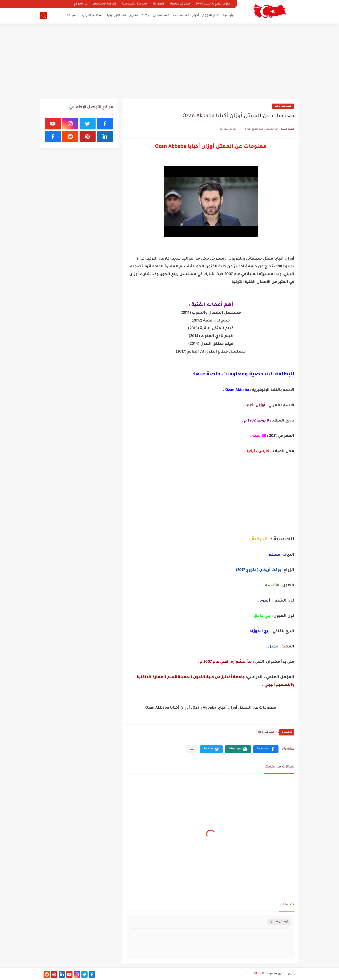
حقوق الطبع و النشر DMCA (213, 4)
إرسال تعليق (279, 922)
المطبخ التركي (93, 15)
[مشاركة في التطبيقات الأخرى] (192, 749)
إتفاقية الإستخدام (105, 4)
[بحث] (44, 16)
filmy (145, 15)
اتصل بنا (158, 4)
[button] (266, 749)
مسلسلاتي (161, 15)
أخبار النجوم (211, 15)
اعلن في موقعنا (180, 4)
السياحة (73, 15)
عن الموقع (80, 4)
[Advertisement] (169, 61)
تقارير (134, 15)
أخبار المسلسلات (186, 15)
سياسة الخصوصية (134, 4)
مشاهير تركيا (117, 15)
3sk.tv (257, 974)
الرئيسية (229, 15)
